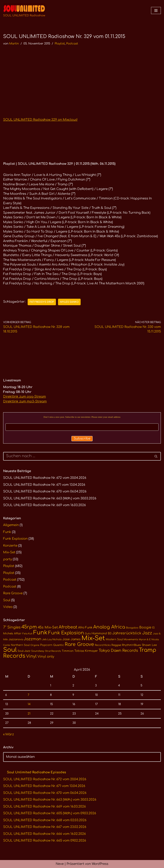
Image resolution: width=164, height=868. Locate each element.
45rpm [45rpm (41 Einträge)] (29, 627)
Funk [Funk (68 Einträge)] (40, 633)
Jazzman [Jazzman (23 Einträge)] (32, 639)
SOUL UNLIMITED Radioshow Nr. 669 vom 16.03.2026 (45, 505)
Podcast (72, 44)
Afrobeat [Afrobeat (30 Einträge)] (68, 627)
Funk (7, 532)
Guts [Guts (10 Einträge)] (88, 634)
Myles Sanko (69, 302)
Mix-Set (9, 552)
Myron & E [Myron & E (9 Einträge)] (145, 640)
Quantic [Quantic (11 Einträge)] (59, 645)
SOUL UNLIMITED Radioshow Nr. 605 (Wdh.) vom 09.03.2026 (50, 813)
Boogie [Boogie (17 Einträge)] (145, 627)
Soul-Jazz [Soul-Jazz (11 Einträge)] (24, 651)
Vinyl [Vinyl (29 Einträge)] (31, 656)
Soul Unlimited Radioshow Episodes (36, 772)
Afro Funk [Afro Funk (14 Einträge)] (85, 628)
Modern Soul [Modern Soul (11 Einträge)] (114, 639)
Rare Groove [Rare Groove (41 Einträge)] (79, 644)
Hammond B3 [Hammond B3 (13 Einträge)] (101, 633)
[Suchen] (77, 456)
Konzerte (10, 546)
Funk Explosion (15, 539)
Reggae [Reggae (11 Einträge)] (116, 645)
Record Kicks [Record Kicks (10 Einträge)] (103, 645)
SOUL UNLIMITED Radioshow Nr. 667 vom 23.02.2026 (45, 827)
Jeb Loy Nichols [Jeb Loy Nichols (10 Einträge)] (52, 640)
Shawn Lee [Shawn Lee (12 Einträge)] (149, 645)
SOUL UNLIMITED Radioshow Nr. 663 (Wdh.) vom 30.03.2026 (50, 498)
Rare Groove (13, 593)
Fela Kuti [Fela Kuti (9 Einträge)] (27, 634)
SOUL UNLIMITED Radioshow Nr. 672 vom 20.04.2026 (45, 478)
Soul (7, 600)
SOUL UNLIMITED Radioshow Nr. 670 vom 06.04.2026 (45, 492)
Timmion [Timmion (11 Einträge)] (68, 651)
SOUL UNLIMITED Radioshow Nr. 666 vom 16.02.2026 (45, 834)
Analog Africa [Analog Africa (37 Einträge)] (109, 627)
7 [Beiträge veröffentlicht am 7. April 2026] (28, 695)
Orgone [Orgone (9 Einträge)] (35, 645)
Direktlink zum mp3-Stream (25, 401)
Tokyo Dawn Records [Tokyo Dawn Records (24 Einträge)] (118, 651)
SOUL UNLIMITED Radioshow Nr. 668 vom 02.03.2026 (45, 820)
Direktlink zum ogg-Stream (25, 397)
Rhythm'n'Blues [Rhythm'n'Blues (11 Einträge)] (131, 645)
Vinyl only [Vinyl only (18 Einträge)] (46, 657)
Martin (14, 44)
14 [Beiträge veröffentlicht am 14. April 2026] (29, 704)
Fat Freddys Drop (42, 302)
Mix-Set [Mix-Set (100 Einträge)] (93, 638)
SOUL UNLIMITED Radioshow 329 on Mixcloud (40, 120)
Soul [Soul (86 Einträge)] (10, 650)
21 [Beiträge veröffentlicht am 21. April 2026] (29, 714)
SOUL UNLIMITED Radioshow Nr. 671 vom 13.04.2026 (44, 485)
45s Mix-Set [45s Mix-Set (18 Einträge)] (48, 627)
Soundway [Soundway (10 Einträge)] (38, 651)
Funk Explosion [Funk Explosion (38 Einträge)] (66, 633)
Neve (60, 864)
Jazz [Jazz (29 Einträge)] (147, 633)
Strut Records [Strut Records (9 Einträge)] (53, 651)
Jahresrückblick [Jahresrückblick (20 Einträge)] (127, 633)
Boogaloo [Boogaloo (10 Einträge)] (132, 628)
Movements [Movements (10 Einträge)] (131, 640)
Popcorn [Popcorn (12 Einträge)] (46, 645)
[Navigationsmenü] (156, 10)
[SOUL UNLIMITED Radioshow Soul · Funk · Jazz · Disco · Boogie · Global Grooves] (24, 10)
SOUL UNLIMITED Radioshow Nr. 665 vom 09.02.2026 (45, 841)
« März (8, 734)
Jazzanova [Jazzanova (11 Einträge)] (16, 639)
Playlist (60, 44)
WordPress (100, 864)
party (8, 559)
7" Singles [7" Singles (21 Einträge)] (12, 627)
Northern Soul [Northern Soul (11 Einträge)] (20, 645)
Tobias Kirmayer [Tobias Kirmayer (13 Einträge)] (86, 651)
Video (8, 607)
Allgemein (11, 525)
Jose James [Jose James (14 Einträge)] (72, 639)
